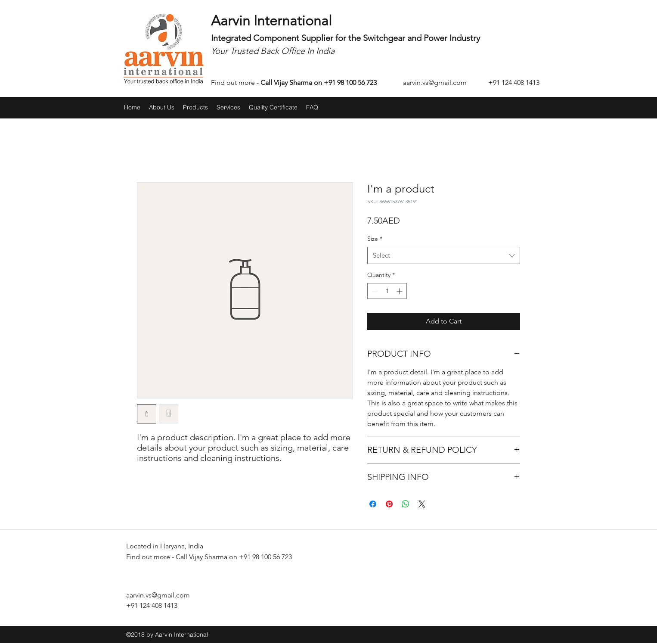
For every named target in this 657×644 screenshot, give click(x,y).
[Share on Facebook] (373, 504)
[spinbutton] (387, 291)
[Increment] (400, 291)
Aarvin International (271, 21)
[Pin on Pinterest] (389, 504)
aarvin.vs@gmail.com (435, 82)
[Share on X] (422, 504)
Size (375, 239)
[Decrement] (374, 291)
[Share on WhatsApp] (406, 504)
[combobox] (444, 256)
